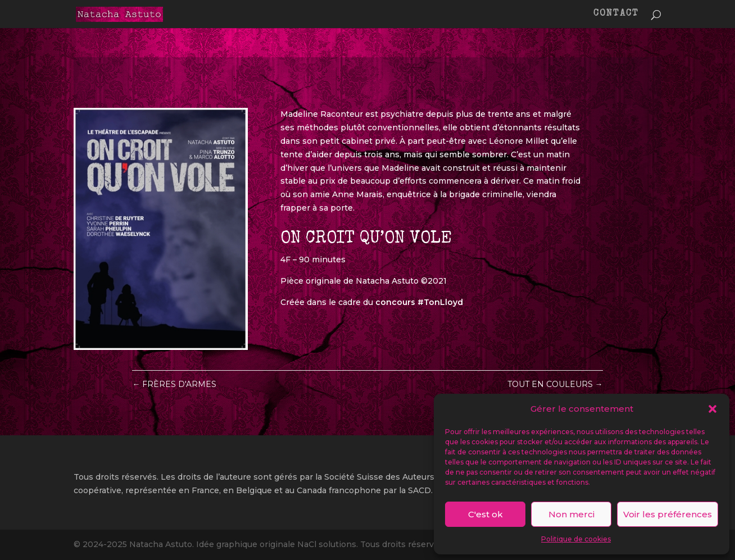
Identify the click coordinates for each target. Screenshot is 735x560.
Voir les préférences (668, 514)
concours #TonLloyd (419, 302)
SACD (419, 490)
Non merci (571, 514)
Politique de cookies (576, 539)
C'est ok (486, 514)
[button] (713, 409)
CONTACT (616, 14)
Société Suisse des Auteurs (379, 477)
